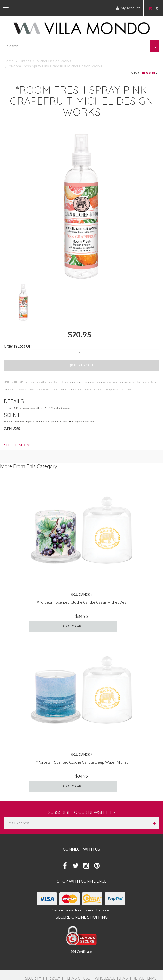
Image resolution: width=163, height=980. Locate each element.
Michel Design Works (54, 61)
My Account (128, 8)
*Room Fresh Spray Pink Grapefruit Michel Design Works (56, 66)
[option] (81, 205)
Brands (26, 61)
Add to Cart (82, 365)
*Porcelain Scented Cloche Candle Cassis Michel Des (81, 602)
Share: (144, 73)
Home (9, 61)
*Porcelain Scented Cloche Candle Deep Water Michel (82, 762)
